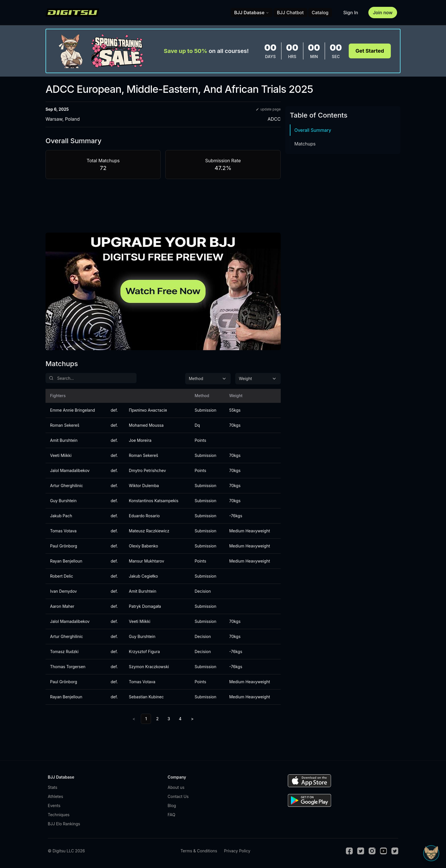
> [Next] (192, 719)
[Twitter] (361, 851)
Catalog (320, 13)
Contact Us (178, 796)
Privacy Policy (237, 851)
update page (268, 109)
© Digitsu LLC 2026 (66, 851)
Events (54, 806)
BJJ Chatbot (290, 13)
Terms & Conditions (199, 851)
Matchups (305, 144)
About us (176, 787)
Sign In (351, 13)
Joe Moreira (140, 440)
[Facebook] (349, 851)
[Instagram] (372, 851)
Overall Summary (313, 130)
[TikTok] (395, 851)
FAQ (171, 815)
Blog (172, 806)
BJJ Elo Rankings (64, 824)
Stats (52, 787)
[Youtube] (383, 851)
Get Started (370, 51)
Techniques (59, 815)
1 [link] (146, 719)
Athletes (55, 796)
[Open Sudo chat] (431, 853)
